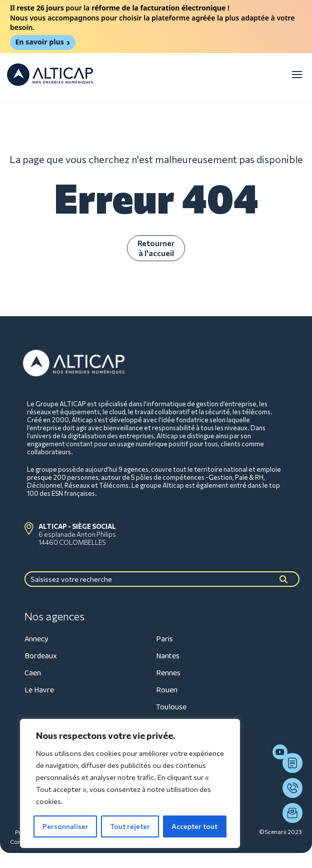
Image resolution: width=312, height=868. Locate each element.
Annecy (36, 639)
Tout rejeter (130, 826)
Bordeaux (41, 656)
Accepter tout (194, 826)
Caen (33, 673)
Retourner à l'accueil (156, 248)
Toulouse (171, 707)
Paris (164, 639)
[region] (130, 783)
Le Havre (39, 690)
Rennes (168, 673)
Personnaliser (65, 826)
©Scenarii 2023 (280, 831)
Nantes (168, 656)
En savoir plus (39, 42)
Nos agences (54, 616)
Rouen (167, 690)
